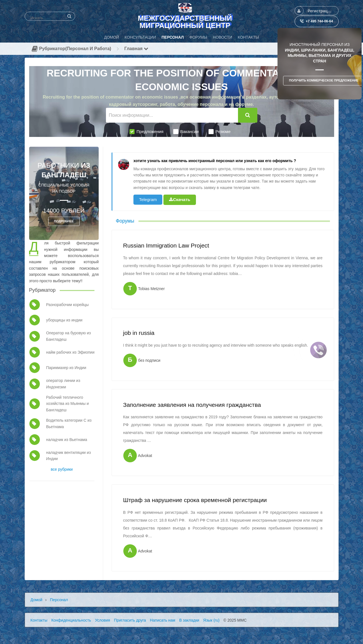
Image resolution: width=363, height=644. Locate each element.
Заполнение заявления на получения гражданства (192, 405)
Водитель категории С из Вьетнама (69, 423)
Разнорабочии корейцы (67, 305)
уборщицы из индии (64, 320)
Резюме (220, 132)
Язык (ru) (211, 620)
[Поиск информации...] (172, 115)
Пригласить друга (130, 620)
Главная (137, 49)
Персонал (59, 600)
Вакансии (186, 132)
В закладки (189, 620)
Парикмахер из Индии (66, 368)
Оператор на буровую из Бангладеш (68, 336)
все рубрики (62, 469)
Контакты (39, 620)
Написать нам (163, 620)
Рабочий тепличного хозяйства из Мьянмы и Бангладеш (67, 404)
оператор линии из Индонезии (63, 384)
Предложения (146, 132)
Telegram (148, 200)
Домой (37, 600)
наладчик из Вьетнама (66, 440)
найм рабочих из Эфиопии (70, 352)
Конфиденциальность (71, 620)
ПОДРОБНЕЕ (64, 221)
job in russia (139, 333)
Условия (103, 620)
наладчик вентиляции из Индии (68, 456)
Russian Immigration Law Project (166, 245)
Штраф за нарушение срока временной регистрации (195, 500)
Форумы (125, 221)
